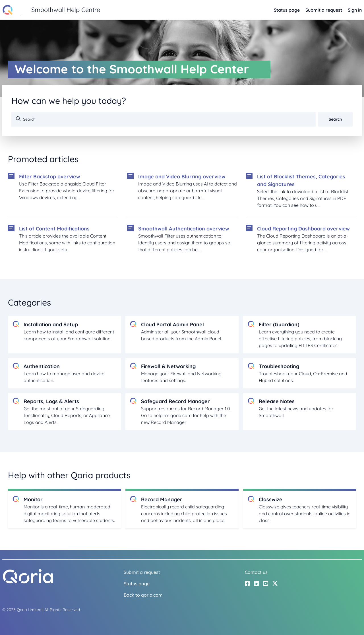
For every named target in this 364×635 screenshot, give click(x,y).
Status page (287, 10)
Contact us (256, 572)
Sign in (355, 10)
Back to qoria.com (143, 595)
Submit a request (324, 10)
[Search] (164, 119)
